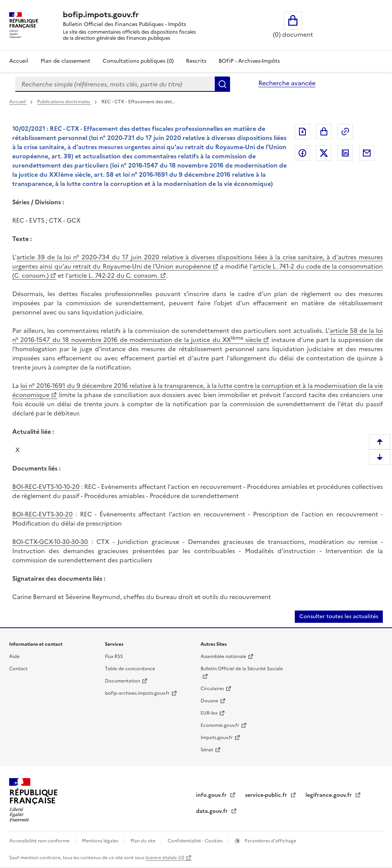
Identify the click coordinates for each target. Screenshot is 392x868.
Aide (14, 656)
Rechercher (222, 84)
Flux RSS (114, 656)
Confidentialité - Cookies (196, 841)
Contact (18, 669)
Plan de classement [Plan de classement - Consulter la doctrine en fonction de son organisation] (65, 61)
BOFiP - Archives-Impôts (249, 61)
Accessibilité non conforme (40, 841)
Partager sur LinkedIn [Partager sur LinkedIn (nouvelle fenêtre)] (345, 153)
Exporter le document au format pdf (302, 132)
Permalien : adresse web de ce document (345, 132)
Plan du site (144, 841)
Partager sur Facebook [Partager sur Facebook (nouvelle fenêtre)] (302, 153)
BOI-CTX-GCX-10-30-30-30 (50, 542)
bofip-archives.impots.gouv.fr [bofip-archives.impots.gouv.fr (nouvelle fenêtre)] (137, 693)
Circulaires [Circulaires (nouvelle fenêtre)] (212, 689)
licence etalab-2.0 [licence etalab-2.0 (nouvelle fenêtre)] (165, 858)
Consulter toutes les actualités (339, 616)
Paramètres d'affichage (270, 841)
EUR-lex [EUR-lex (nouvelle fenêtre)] (209, 713)
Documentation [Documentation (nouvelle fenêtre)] (122, 681)
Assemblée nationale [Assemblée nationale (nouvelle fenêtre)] (223, 656)
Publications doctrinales (64, 102)
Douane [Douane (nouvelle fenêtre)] (209, 701)
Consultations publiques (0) (138, 61)
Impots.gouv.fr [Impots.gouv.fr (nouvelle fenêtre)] (217, 738)
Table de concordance (130, 669)
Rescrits (196, 61)
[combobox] (115, 84)
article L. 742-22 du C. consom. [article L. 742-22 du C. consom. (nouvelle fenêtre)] (114, 275)
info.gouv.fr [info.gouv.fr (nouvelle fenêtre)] (212, 795)
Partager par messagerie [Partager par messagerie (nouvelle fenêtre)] (367, 153)
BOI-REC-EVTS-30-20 (42, 514)
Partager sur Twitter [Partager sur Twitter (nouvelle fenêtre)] (324, 153)
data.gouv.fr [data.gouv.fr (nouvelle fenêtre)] (213, 811)
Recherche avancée (287, 83)
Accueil (19, 61)
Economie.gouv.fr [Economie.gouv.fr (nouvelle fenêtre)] (220, 725)
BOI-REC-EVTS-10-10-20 (46, 487)
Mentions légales (101, 841)
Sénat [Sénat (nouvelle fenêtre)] (207, 750)
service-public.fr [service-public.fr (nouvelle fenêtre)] (267, 795)
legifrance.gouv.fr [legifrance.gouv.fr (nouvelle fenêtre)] (329, 795)
